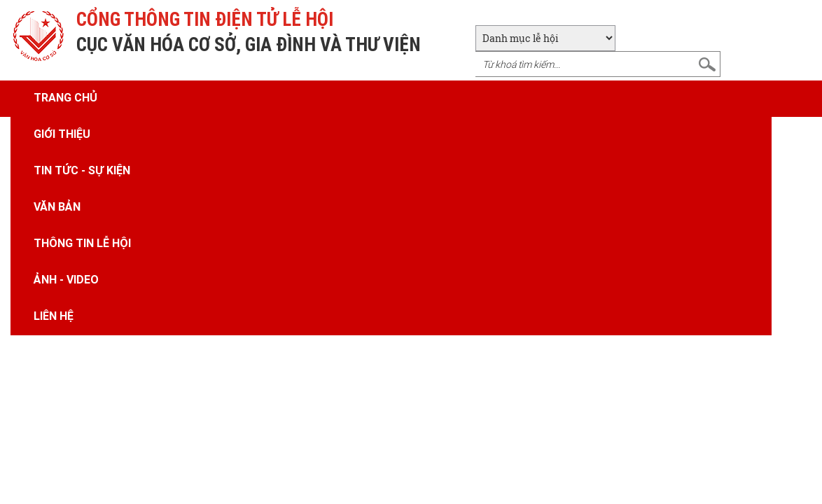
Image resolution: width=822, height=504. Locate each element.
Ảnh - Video (66, 279)
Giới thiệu (62, 134)
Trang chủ (65, 97)
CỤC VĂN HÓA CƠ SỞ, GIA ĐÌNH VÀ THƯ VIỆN (249, 44)
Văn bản (57, 206)
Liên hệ (54, 316)
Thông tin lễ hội (82, 243)
